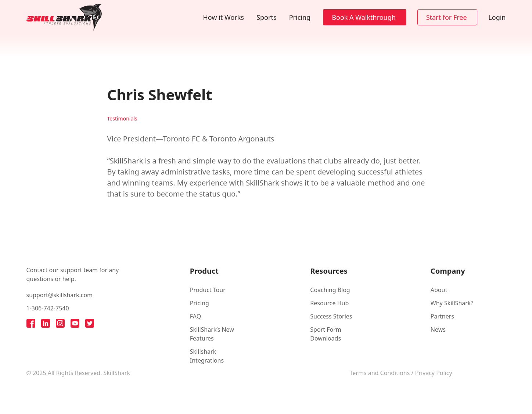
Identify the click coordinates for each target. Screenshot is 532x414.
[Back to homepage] (64, 17)
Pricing (300, 17)
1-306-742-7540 (48, 308)
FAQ (195, 316)
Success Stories (331, 316)
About (439, 290)
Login (497, 17)
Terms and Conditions (380, 373)
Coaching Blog (330, 290)
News (438, 330)
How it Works (224, 17)
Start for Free (447, 17)
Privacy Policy (434, 373)
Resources (329, 271)
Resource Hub (329, 303)
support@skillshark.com (60, 295)
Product (204, 271)
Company (448, 271)
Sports (266, 17)
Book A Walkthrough (364, 17)
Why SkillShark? (452, 303)
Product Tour (208, 290)
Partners (442, 316)
